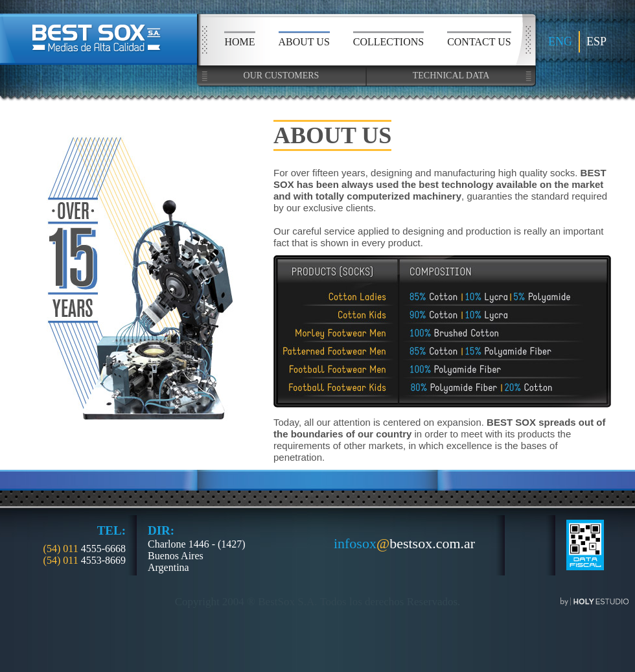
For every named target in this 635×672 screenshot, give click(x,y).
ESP (596, 41)
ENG (560, 41)
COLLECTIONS (388, 42)
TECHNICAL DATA (451, 75)
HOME (239, 42)
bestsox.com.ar (404, 544)
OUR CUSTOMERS (282, 75)
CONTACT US (479, 42)
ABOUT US (304, 42)
